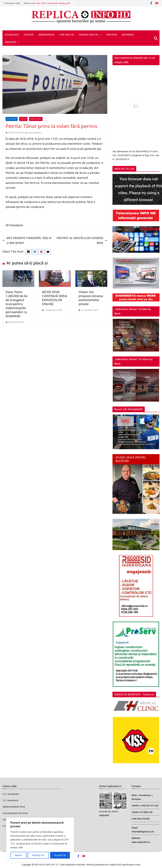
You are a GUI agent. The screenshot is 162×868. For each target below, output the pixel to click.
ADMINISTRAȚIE (46, 35)
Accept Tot (60, 855)
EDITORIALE (128, 35)
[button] (100, 35)
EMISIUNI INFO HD (89, 35)
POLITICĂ (29, 35)
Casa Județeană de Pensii (15, 813)
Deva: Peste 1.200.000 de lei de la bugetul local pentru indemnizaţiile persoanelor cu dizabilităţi (16, 304)
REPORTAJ (112, 35)
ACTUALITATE (12, 35)
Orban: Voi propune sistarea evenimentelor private (91, 298)
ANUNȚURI (10, 42)
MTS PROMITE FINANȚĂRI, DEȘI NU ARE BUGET (27, 240)
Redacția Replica (34, 133)
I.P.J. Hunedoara (10, 800)
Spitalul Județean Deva (14, 807)
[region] (40, 840)
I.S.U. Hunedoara (11, 794)
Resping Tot (38, 855)
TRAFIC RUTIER (36, 119)
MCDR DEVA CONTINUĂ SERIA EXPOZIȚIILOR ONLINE (55, 298)
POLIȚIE (23, 119)
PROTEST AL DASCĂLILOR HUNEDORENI (82, 240)
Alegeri (18, 855)
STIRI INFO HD (67, 35)
